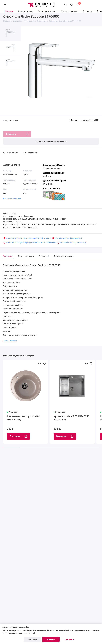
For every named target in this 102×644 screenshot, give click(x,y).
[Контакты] (65, 5)
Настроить (70, 639)
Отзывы (44, 256)
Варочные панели (47, 11)
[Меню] (5, 5)
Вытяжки (87, 11)
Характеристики (26, 256)
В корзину (18, 436)
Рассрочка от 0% (52, 188)
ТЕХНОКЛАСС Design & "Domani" (67, 238)
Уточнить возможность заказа (51, 141)
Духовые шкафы (69, 11)
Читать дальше (10, 341)
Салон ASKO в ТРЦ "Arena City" (72, 243)
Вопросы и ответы (63, 256)
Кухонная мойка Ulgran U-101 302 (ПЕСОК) (23, 418)
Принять (51, 639)
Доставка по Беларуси (54, 181)
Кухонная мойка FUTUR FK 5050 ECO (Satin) (71, 418)
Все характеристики (12, 199)
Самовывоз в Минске (54, 165)
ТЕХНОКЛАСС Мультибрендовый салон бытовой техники (30, 243)
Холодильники (25, 11)
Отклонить (32, 639)
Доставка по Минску (54, 173)
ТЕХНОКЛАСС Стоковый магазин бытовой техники (27, 238)
